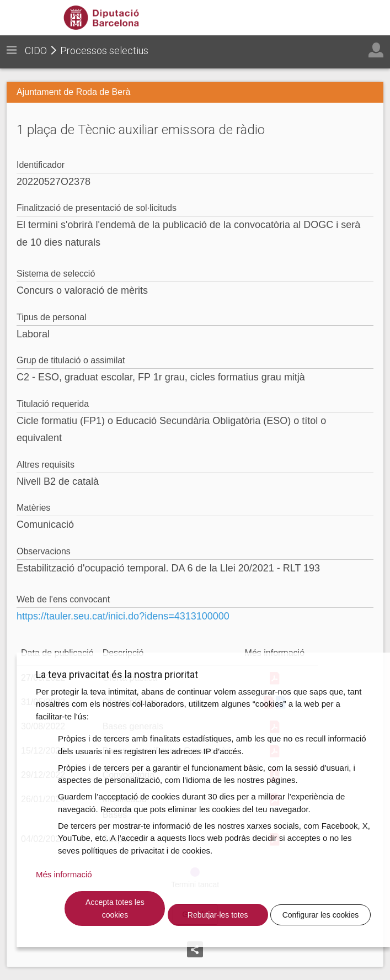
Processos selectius (104, 51)
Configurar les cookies (321, 915)
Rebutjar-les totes (218, 915)
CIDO (36, 51)
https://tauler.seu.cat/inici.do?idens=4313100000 (123, 616)
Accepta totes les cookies (115, 909)
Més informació (64, 874)
